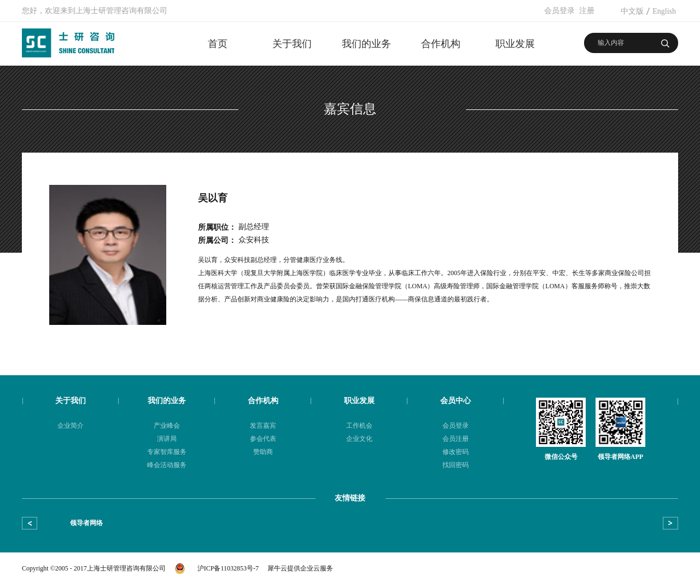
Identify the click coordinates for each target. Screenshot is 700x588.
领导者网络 (86, 523)
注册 (587, 11)
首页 (218, 44)
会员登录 (559, 11)
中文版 (632, 11)
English (664, 11)
